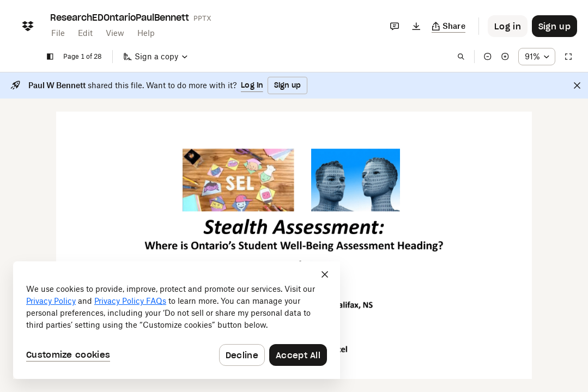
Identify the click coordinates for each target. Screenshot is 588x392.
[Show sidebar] (50, 57)
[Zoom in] (505, 57)
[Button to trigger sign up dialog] (554, 26)
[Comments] (395, 26)
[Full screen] (568, 57)
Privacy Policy (51, 301)
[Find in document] (461, 57)
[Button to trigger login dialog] (508, 26)
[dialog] (177, 320)
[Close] (577, 85)
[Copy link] (449, 26)
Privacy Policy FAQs (130, 301)
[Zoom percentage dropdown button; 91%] (537, 57)
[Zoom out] (488, 57)
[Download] (416, 26)
